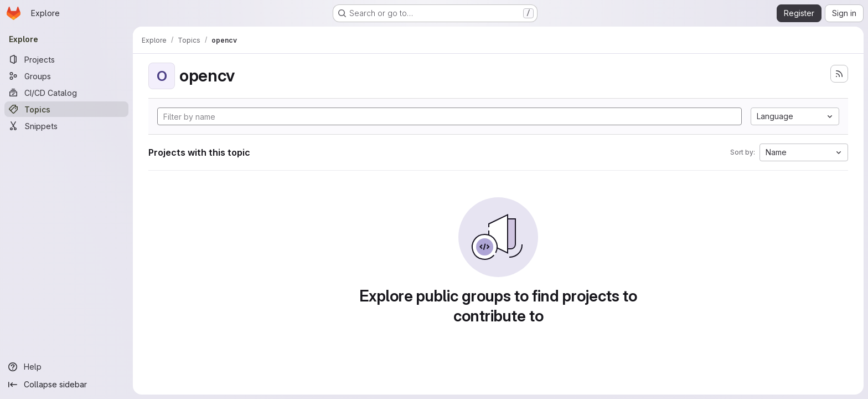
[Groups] (66, 76)
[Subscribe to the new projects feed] (839, 74)
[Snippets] (66, 126)
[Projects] (66, 59)
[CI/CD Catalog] (66, 93)
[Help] (66, 367)
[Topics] (66, 109)
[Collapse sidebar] (66, 385)
